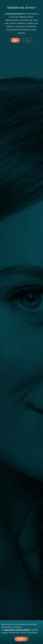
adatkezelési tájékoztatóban (17, 630)
